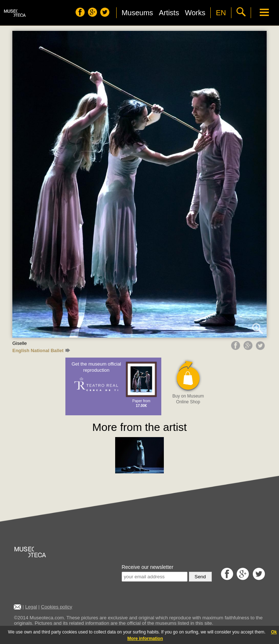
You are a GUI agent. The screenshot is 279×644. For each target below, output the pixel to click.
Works (195, 13)
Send (200, 577)
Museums (138, 13)
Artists (169, 13)
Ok (274, 632)
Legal (31, 607)
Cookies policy (57, 607)
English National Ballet (41, 350)
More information (145, 639)
